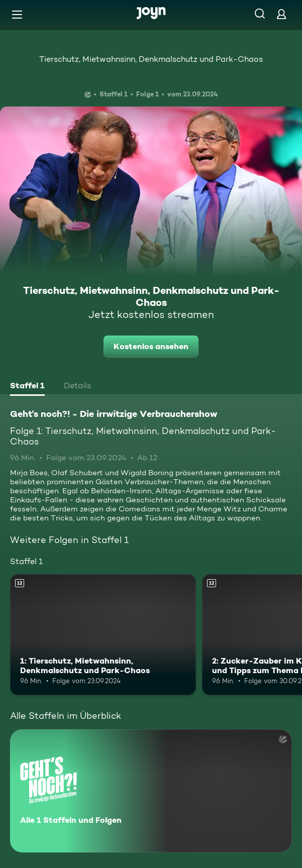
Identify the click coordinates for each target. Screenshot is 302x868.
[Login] (281, 14)
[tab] (27, 387)
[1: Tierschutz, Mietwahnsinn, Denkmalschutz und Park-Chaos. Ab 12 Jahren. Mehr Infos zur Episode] (103, 635)
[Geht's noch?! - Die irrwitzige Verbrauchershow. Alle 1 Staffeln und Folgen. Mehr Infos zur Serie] (151, 791)
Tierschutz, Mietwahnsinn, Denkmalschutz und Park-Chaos (151, 59)
